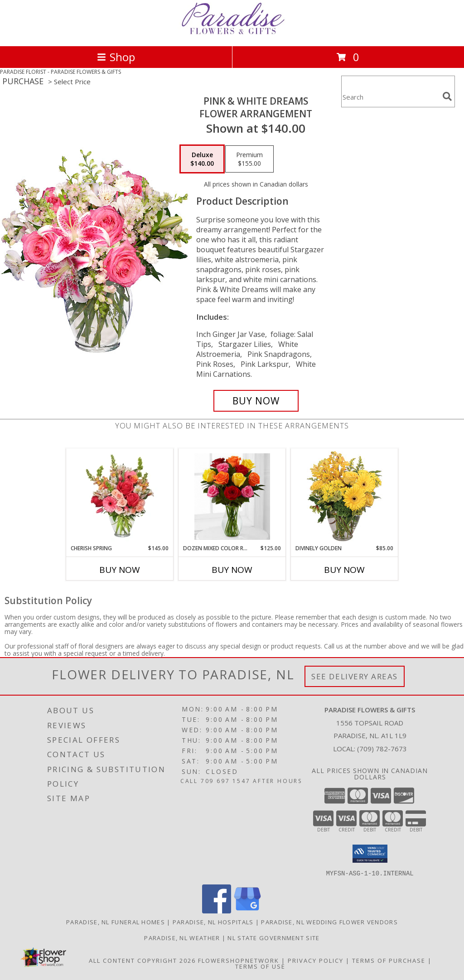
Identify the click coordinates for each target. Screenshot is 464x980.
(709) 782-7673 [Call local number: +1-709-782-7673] (382, 749)
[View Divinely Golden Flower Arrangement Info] (345, 497)
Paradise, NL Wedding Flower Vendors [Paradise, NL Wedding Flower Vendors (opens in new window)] (329, 922)
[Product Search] (390, 97)
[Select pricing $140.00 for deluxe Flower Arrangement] (202, 159)
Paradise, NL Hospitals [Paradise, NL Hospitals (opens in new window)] (213, 922)
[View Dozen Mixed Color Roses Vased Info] (232, 497)
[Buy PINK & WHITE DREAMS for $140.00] (256, 401)
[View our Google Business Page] (247, 910)
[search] (447, 96)
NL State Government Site (273, 937)
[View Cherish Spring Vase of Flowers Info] (120, 497)
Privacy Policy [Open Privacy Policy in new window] (316, 960)
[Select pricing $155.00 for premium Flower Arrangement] (249, 159)
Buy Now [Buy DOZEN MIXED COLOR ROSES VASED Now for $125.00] (232, 570)
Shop (116, 57)
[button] (370, 854)
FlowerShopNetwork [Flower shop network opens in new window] (239, 960)
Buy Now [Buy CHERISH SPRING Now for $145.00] (120, 570)
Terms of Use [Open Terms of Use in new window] (260, 966)
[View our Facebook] (217, 910)
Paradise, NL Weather (182, 937)
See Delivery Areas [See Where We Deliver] (355, 676)
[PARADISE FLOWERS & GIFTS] (232, 33)
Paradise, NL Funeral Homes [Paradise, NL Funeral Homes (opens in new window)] (116, 922)
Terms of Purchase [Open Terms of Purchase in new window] (389, 960)
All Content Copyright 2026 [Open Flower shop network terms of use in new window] (142, 960)
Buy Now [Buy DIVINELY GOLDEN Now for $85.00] (344, 570)
